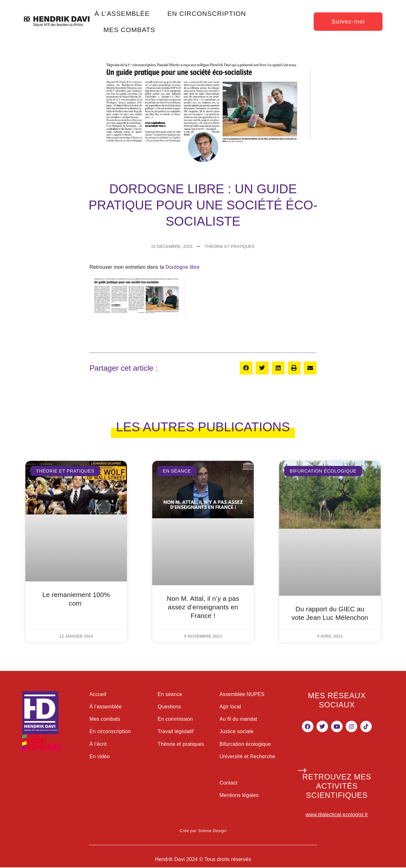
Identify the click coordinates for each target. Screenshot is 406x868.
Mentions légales (239, 795)
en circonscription (207, 13)
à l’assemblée (122, 13)
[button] (246, 368)
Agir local (230, 707)
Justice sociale (236, 731)
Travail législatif (176, 731)
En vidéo (100, 756)
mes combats (129, 30)
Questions (169, 707)
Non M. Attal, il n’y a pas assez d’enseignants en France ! (203, 607)
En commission (175, 719)
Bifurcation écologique (245, 744)
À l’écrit (98, 744)
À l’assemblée (106, 707)
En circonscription (110, 731)
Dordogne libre (182, 267)
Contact (229, 783)
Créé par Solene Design (203, 831)
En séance (170, 694)
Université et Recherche (247, 756)
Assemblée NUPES (242, 694)
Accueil (98, 694)
